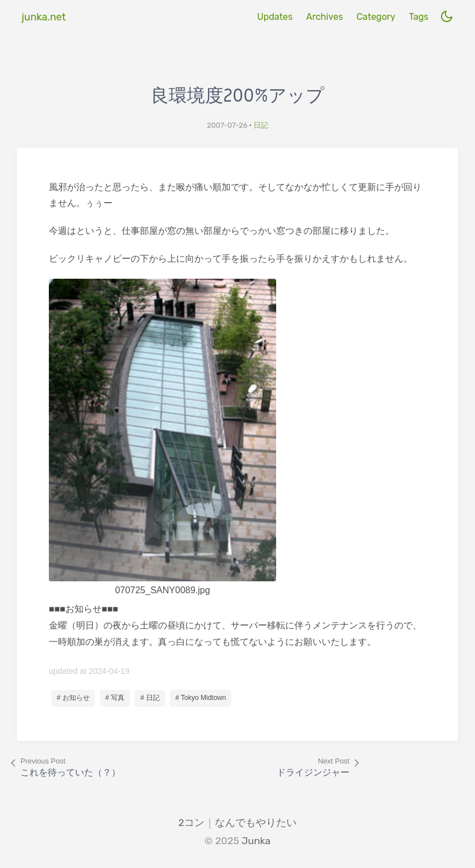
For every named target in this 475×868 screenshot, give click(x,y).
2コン (191, 823)
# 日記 (150, 698)
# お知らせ (73, 698)
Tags (419, 17)
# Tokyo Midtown (201, 698)
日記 (261, 125)
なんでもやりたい (256, 823)
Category (376, 17)
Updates (274, 17)
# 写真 (115, 698)
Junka (256, 841)
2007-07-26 (227, 125)
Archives (325, 17)
